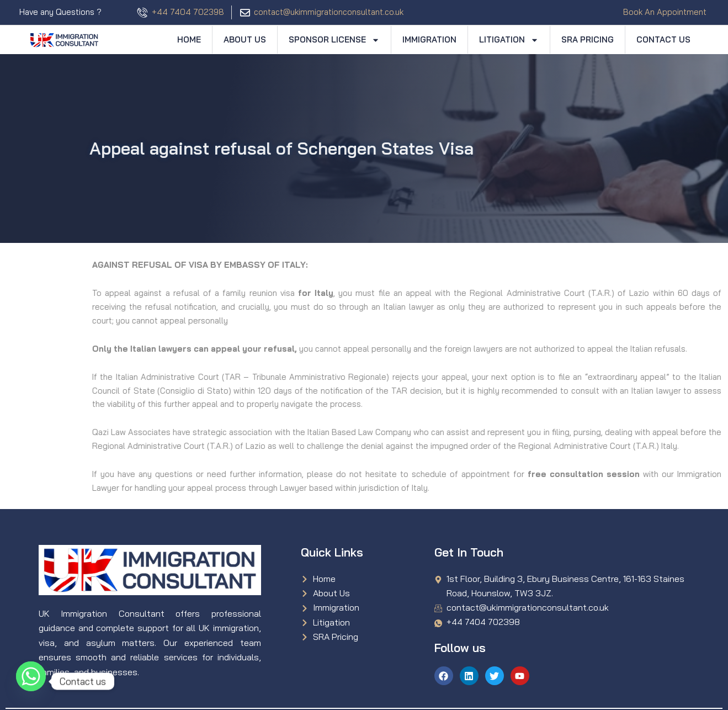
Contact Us (663, 39)
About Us (245, 39)
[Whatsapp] (31, 681)
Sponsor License (334, 40)
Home (189, 39)
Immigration (429, 39)
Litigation (509, 40)
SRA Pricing (588, 39)
